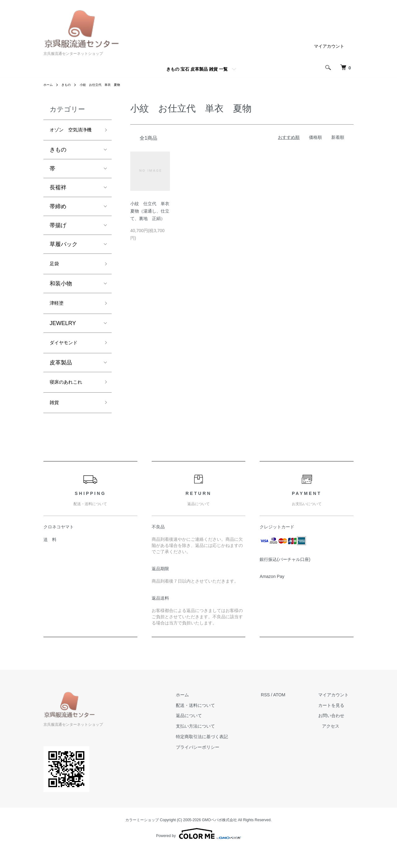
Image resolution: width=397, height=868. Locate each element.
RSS (270, 714)
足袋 (55, 276)
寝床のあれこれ (69, 399)
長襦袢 (58, 199)
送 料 (50, 559)
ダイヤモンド (66, 358)
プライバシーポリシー (207, 767)
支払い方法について (205, 746)
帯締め (58, 218)
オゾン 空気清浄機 (72, 136)
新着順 (338, 137)
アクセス (335, 746)
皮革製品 (61, 379)
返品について (198, 735)
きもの (69, 85)
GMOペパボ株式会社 (219, 840)
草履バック (64, 255)
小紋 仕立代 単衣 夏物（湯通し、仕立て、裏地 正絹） (152, 211)
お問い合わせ (331, 735)
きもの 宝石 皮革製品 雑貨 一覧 (197, 69)
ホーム (49, 85)
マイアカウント (329, 46)
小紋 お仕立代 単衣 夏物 (108, 85)
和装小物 (61, 297)
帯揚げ (58, 236)
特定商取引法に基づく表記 (211, 756)
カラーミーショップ (142, 840)
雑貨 (55, 421)
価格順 (315, 137)
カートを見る (331, 725)
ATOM (284, 714)
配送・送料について (205, 725)
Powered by (198, 853)
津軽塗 (58, 317)
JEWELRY (63, 338)
